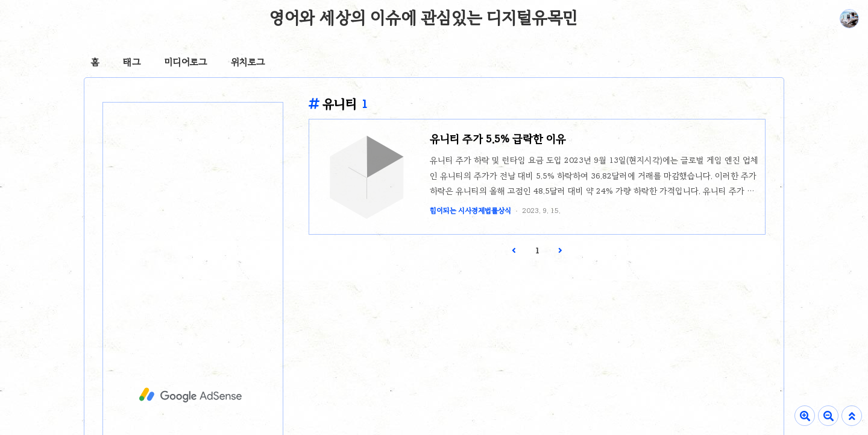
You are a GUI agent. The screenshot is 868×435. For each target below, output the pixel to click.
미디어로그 (186, 62)
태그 (132, 62)
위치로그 (248, 62)
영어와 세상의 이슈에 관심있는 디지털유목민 (423, 17)
